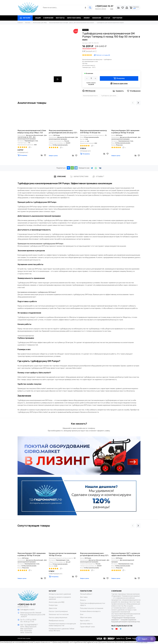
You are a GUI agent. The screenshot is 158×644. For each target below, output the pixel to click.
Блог (82, 614)
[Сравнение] (118, 8)
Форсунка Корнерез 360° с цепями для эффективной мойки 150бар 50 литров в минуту (126, 555)
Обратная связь (86, 618)
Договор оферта (86, 624)
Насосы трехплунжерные (58, 611)
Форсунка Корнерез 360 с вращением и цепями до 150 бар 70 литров (125, 132)
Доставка (84, 597)
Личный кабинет (86, 594)
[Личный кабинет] (127, 8)
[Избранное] (123, 8)
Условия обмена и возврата (90, 611)
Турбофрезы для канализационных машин (110, 96)
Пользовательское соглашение (92, 608)
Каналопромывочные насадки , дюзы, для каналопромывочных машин (91, 96)
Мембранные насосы (56, 621)
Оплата (83, 600)
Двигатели (53, 608)
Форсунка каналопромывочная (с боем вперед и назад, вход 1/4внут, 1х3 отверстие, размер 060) (32, 132)
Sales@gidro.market (27, 610)
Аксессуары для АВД (57, 602)
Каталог (25, 18)
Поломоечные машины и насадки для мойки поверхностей (62, 625)
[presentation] (133, 103)
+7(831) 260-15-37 (104, 6)
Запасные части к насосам (59, 614)
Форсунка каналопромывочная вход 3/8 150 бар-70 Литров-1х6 (93, 132)
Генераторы (53, 605)
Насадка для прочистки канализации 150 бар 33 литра (63, 554)
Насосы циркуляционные (58, 618)
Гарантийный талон (87, 627)
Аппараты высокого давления (60, 594)
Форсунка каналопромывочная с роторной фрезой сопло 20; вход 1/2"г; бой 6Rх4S (63, 132)
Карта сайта (85, 621)
